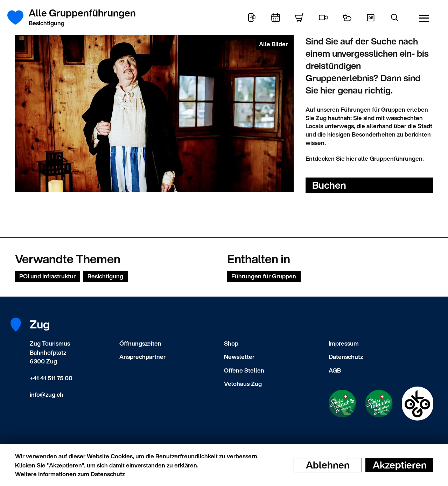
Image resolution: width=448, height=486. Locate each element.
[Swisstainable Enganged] (342, 403)
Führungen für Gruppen (264, 276)
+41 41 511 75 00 (51, 378)
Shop (231, 343)
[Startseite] (19, 18)
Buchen (329, 185)
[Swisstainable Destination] (379, 404)
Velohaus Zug (243, 384)
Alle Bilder (273, 44)
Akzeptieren (400, 465)
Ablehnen (328, 465)
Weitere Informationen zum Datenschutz (70, 474)
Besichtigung (105, 276)
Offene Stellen (244, 370)
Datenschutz (346, 357)
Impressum (344, 343)
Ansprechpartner (142, 357)
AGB (335, 370)
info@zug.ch (47, 394)
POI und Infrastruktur (47, 276)
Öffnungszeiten (140, 343)
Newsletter (239, 357)
